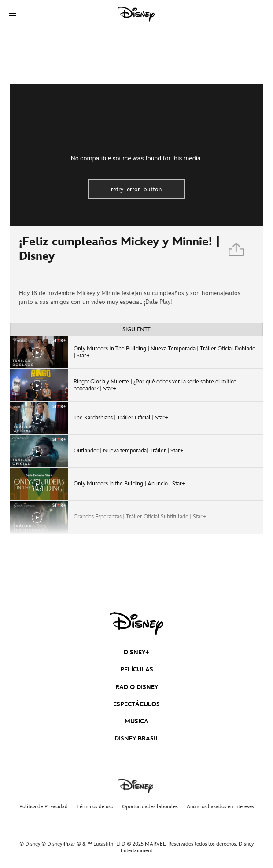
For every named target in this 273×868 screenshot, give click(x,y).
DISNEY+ (136, 652)
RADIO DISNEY (137, 687)
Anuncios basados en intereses (220, 807)
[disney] (136, 624)
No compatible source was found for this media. (137, 158)
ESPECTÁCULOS (136, 704)
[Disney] (136, 14)
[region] (136, 155)
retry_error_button (136, 189)
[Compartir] (237, 252)
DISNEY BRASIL (137, 739)
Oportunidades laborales (150, 807)
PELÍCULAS (137, 669)
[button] (12, 14)
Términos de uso (95, 807)
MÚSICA (136, 721)
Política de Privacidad (44, 807)
